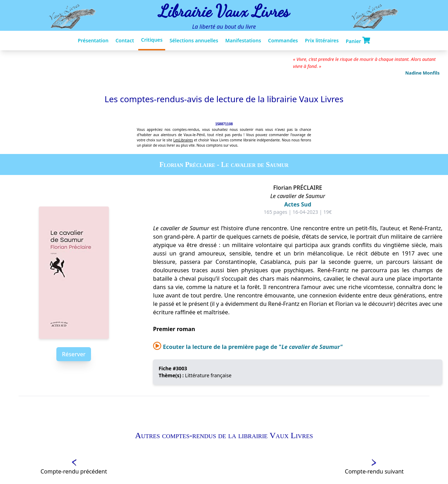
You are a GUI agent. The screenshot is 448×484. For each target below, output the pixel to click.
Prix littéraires (322, 40)
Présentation (93, 40)
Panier (358, 41)
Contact (125, 40)
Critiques (152, 40)
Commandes (283, 40)
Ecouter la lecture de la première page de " (248, 347)
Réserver (74, 354)
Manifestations (243, 40)
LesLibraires (183, 140)
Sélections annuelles (194, 40)
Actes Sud (298, 204)
